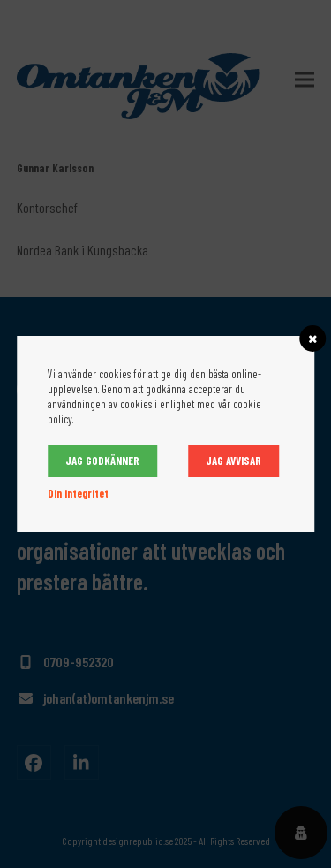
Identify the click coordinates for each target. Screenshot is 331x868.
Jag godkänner (102, 461)
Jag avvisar (233, 461)
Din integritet (78, 493)
